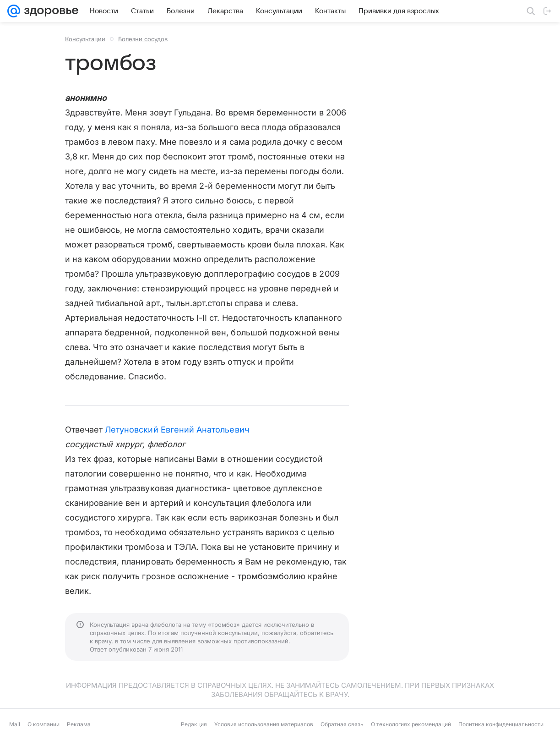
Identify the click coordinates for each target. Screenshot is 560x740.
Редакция (194, 724)
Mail (15, 724)
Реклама (79, 724)
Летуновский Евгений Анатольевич (177, 430)
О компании (43, 724)
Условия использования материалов (264, 724)
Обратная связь (342, 724)
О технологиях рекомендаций (411, 724)
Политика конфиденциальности (501, 724)
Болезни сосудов (143, 39)
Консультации (85, 39)
